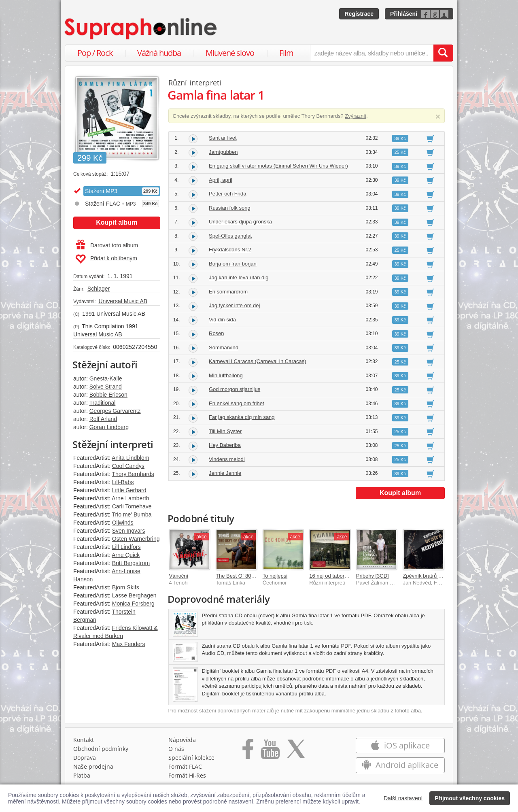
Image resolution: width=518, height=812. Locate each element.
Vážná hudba (159, 53)
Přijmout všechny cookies (470, 798)
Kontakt (84, 740)
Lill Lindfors (126, 547)
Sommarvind (224, 348)
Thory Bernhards (133, 474)
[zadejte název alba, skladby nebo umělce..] (372, 53)
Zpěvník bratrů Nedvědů (431, 576)
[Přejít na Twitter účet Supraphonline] (296, 752)
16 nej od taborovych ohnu (340, 576)
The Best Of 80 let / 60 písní (248, 576)
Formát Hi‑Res (187, 775)
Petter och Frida (228, 194)
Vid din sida (222, 320)
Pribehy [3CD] (373, 576)
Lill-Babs (123, 482)
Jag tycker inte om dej (234, 305)
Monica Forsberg (133, 604)
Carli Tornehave (132, 506)
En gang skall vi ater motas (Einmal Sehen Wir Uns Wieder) (278, 166)
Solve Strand (106, 387)
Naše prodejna (93, 766)
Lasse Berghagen (134, 595)
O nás (176, 749)
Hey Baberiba (225, 445)
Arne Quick (126, 555)
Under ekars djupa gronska (240, 222)
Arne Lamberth (131, 498)
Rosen (217, 333)
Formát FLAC (185, 766)
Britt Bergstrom (131, 563)
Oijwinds (123, 523)
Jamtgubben (223, 152)
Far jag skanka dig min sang (242, 417)
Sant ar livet (223, 138)
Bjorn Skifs (126, 587)
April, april (221, 180)
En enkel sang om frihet (237, 403)
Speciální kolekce (191, 758)
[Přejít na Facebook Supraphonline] (248, 752)
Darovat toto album (107, 245)
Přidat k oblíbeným (106, 259)
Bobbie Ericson (108, 395)
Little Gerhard (129, 490)
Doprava (85, 758)
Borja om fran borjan (233, 264)
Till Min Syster (225, 431)
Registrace (359, 14)
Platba (82, 775)
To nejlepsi (275, 576)
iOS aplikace (400, 745)
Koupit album (117, 222)
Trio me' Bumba (132, 514)
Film (286, 53)
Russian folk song (230, 208)
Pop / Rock (95, 53)
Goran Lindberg (109, 427)
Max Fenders (129, 644)
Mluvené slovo (230, 53)
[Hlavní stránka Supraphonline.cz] (141, 29)
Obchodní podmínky (101, 749)
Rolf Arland (103, 419)
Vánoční (179, 576)
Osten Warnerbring (136, 539)
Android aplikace (400, 765)
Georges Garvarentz (115, 411)
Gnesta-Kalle (106, 378)
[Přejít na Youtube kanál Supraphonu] (270, 752)
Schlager (99, 289)
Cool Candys (128, 466)
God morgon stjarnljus (235, 389)
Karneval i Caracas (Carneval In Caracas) (258, 361)
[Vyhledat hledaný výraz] (443, 53)
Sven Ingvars (129, 531)
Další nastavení (403, 798)
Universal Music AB (123, 301)
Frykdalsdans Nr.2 (230, 250)
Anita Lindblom (131, 458)
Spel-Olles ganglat (230, 236)
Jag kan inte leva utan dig (239, 277)
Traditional (102, 403)
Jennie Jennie (225, 473)
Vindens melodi (227, 459)
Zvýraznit (356, 116)
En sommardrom (228, 292)
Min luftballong (226, 375)
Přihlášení (404, 14)
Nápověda (182, 740)
